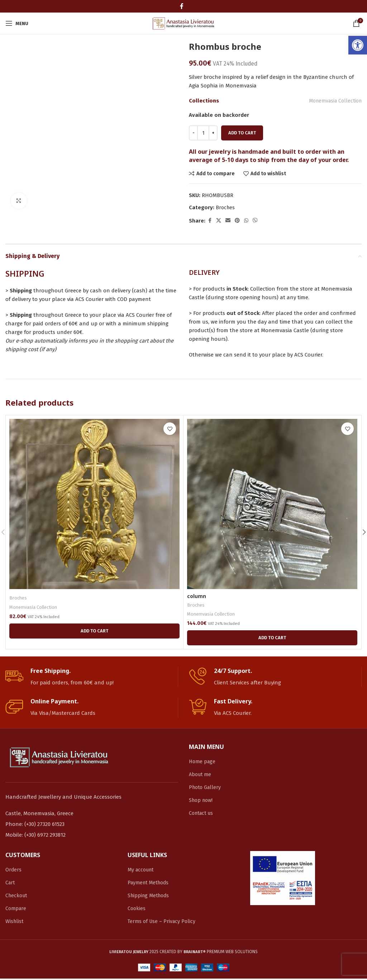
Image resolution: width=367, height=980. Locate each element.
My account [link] (142, 871)
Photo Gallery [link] (206, 789)
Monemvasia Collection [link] (333, 101)
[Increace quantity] (213, 133)
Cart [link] (11, 884)
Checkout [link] (17, 897)
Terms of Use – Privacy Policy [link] (163, 923)
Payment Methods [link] (150, 884)
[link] (358, 45)
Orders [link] (14, 871)
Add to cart (242, 133)
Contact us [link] (202, 814)
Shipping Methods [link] (150, 897)
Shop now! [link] (202, 802)
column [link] (197, 596)
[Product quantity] (203, 133)
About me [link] (201, 776)
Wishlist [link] (15, 923)
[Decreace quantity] (193, 133)
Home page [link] (203, 763)
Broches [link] (226, 208)
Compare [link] (16, 910)
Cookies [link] (137, 910)
